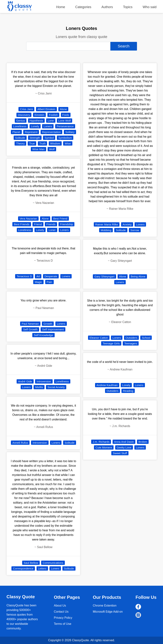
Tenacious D (24, 276)
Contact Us (61, 612)
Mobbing (106, 230)
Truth (42, 143)
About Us (60, 606)
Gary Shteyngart (104, 276)
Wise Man (38, 149)
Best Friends (22, 224)
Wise (68, 143)
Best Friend (60, 219)
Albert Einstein (46, 109)
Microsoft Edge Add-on (108, 612)
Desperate (51, 276)
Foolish (53, 115)
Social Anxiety (56, 387)
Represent (31, 132)
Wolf (52, 149)
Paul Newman (30, 324)
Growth (48, 324)
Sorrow (135, 230)
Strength (35, 138)
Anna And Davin (124, 442)
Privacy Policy (63, 618)
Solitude (20, 138)
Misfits (39, 387)
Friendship (66, 224)
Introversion (44, 381)
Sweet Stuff (120, 453)
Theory (20, 143)
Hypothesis (36, 121)
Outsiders (131, 338)
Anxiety (127, 224)
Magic (38, 282)
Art (38, 276)
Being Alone (138, 276)
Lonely (35, 126)
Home (61, 7)
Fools (66, 115)
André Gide (25, 381)
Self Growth (30, 329)
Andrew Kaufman (107, 385)
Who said (150, 7)
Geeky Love (124, 447)
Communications (53, 563)
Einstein (39, 115)
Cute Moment (104, 447)
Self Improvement (53, 329)
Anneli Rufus (20, 443)
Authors (107, 7)
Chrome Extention (105, 606)
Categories (83, 7)
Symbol (49, 138)
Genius (21, 121)
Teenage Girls (111, 343)
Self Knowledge (43, 335)
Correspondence (23, 568)
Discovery (24, 115)
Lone (51, 121)
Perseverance (65, 126)
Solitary (70, 132)
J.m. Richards (101, 442)
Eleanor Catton (99, 338)
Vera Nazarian (28, 219)
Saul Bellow (31, 563)
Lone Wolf (65, 121)
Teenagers (131, 343)
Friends (51, 224)
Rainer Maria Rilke (107, 224)
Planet (16, 132)
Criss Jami (26, 109)
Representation (52, 132)
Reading (128, 391)
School (146, 338)
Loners (48, 126)
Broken (143, 442)
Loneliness (20, 126)
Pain (49, 282)
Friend (38, 224)
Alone (63, 109)
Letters (42, 568)
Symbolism (65, 138)
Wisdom (55, 143)
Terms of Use (63, 624)
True (32, 143)
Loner (52, 230)
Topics (128, 7)
